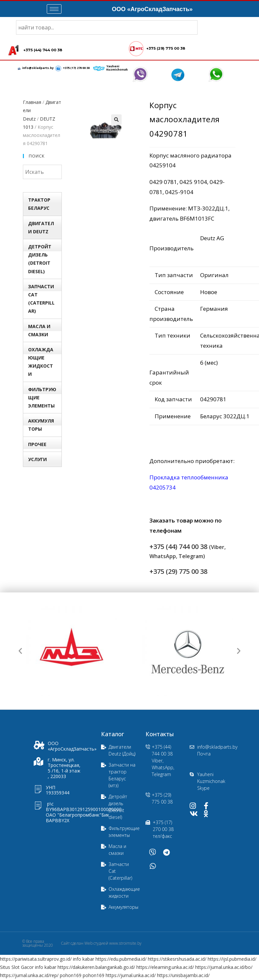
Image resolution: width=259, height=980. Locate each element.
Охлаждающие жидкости (41, 362)
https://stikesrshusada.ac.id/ (177, 959)
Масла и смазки (39, 331)
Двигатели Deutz (41, 228)
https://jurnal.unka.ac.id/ (131, 976)
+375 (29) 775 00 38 (165, 49)
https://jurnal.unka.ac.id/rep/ (29, 976)
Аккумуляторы (41, 425)
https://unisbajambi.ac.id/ (183, 976)
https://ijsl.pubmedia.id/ (232, 959)
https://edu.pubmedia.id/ (121, 959)
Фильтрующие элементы (42, 398)
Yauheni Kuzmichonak (117, 68)
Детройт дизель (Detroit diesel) (40, 259)
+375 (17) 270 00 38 (76, 68)
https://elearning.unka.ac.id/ (165, 967)
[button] (20, 651)
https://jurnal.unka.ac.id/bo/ (224, 967)
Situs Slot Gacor (17, 967)
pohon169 (71, 976)
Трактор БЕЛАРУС (39, 204)
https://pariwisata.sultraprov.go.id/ (36, 959)
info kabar (84, 959)
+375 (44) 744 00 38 (43, 50)
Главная (32, 102)
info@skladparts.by (38, 68)
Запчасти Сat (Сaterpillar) (41, 299)
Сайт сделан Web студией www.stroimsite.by (101, 944)
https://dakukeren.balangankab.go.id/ (96, 967)
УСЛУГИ (37, 460)
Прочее (37, 445)
